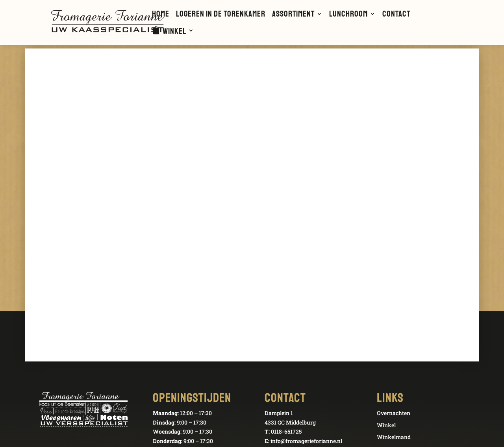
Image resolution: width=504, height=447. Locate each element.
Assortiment (293, 15)
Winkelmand (394, 437)
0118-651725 (286, 431)
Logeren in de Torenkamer (221, 15)
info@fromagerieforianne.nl (306, 441)
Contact (396, 15)
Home (161, 15)
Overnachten (394, 413)
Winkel (174, 32)
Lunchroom (348, 15)
